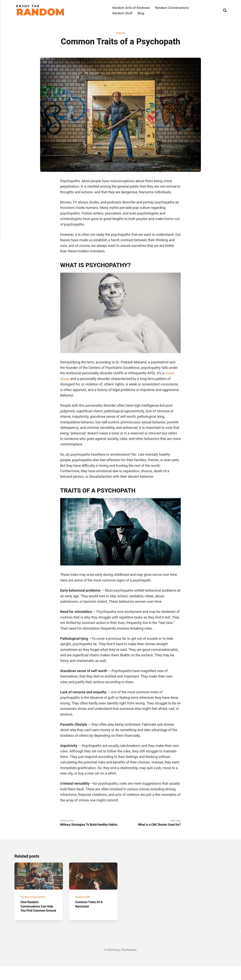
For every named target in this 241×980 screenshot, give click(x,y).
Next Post (151, 824)
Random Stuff (122, 13)
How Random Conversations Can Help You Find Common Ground (35, 918)
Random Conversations (172, 8)
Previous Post (90, 826)
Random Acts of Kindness (131, 8)
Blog (141, 13)
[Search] (225, 10)
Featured (121, 33)
